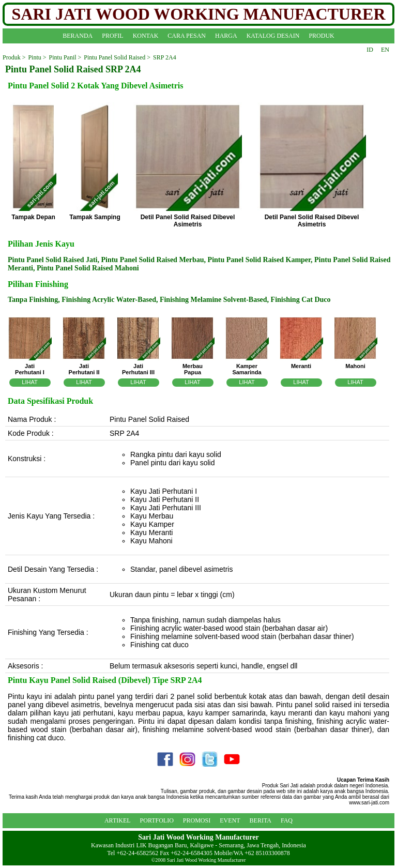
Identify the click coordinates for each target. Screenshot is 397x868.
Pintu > (37, 57)
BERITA (261, 820)
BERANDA (78, 36)
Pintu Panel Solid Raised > (117, 57)
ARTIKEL (118, 820)
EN (385, 50)
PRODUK (321, 36)
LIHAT (29, 382)
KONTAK (146, 36)
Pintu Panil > (65, 57)
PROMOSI (197, 820)
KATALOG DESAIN (273, 36)
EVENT (230, 820)
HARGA (226, 36)
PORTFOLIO (157, 820)
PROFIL (112, 36)
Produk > (14, 57)
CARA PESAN (187, 36)
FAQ (287, 820)
